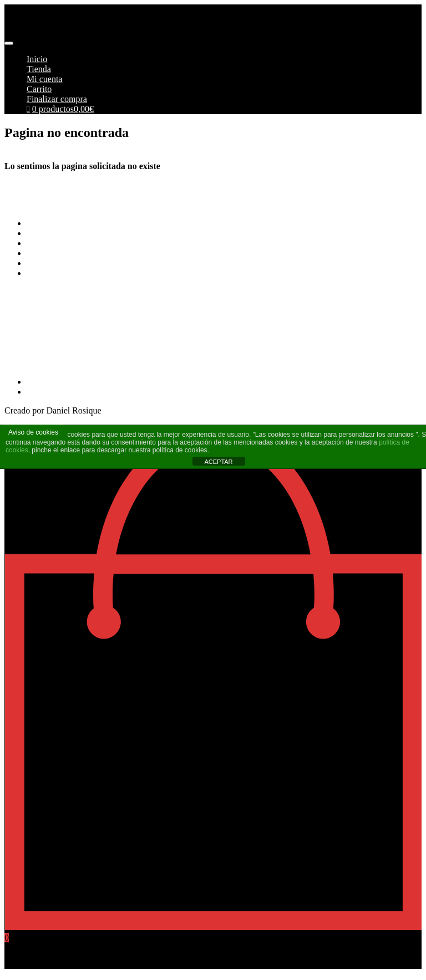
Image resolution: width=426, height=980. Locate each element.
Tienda (39, 69)
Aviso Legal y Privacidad (72, 253)
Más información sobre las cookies (88, 273)
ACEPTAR (218, 462)
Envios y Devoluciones (68, 243)
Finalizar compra (57, 99)
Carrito (39, 89)
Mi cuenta (44, 79)
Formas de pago (55, 233)
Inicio (37, 59)
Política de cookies (60, 263)
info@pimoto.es (33, 334)
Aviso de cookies (33, 432)
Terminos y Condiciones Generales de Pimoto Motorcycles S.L (139, 223)
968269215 (24, 363)
